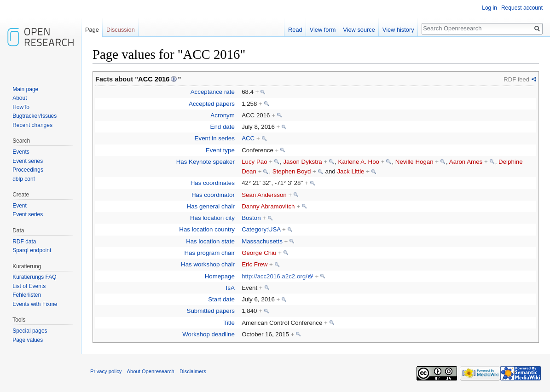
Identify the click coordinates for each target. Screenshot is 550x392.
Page (92, 30)
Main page (25, 89)
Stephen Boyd (292, 171)
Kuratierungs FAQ (34, 277)
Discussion (121, 30)
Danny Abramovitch (268, 206)
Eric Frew (255, 264)
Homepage (220, 276)
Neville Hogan (414, 162)
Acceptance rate (213, 92)
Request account (522, 8)
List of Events (29, 286)
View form (323, 30)
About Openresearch (151, 371)
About (20, 98)
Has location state (210, 241)
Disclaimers (193, 371)
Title (229, 323)
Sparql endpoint (32, 250)
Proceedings (28, 170)
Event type (220, 150)
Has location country (207, 229)
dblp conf (24, 179)
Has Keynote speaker (206, 162)
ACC (248, 138)
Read (295, 30)
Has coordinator (213, 195)
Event (20, 206)
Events (21, 152)
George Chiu (259, 253)
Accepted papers (212, 104)
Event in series (215, 138)
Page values (28, 340)
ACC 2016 (154, 79)
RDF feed (516, 79)
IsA (230, 288)
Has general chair (211, 206)
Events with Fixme (35, 304)
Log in (489, 8)
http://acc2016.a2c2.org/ (275, 276)
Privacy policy (106, 371)
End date (223, 127)
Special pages (30, 331)
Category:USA (261, 229)
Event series (28, 161)
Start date (221, 299)
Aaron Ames (466, 162)
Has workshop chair (208, 264)
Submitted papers (211, 311)
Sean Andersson (264, 195)
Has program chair (209, 253)
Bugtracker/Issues (35, 116)
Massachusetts (262, 241)
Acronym (222, 115)
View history (398, 30)
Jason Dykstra (302, 162)
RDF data (24, 242)
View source (359, 30)
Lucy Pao (254, 162)
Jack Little (350, 171)
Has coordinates (213, 183)
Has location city (212, 218)
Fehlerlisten (27, 295)
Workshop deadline (208, 334)
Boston (251, 218)
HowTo (21, 107)
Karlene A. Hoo (359, 162)
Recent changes (32, 125)
